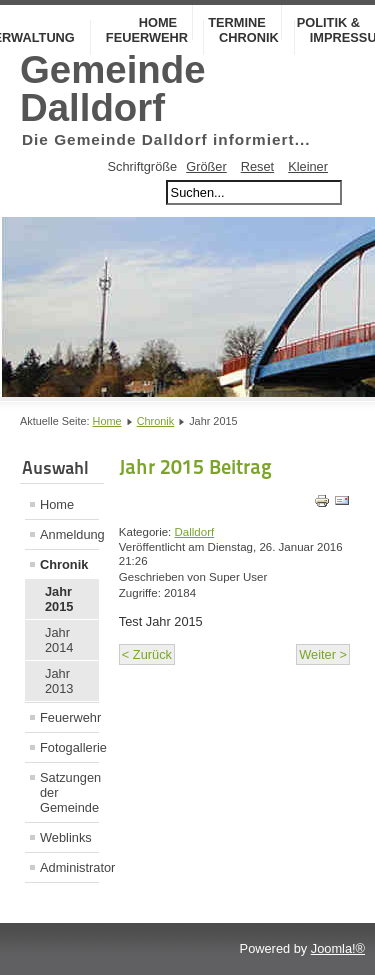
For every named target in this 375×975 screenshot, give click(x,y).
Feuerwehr (147, 37)
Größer (206, 166)
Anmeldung (69, 534)
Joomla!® (338, 948)
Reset (257, 166)
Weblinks (66, 837)
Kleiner (308, 166)
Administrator (69, 867)
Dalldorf (195, 532)
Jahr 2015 (59, 599)
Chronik (249, 37)
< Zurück (147, 654)
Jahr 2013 (59, 681)
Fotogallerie (69, 747)
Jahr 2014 (59, 640)
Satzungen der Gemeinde (69, 792)
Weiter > (323, 654)
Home (107, 421)
